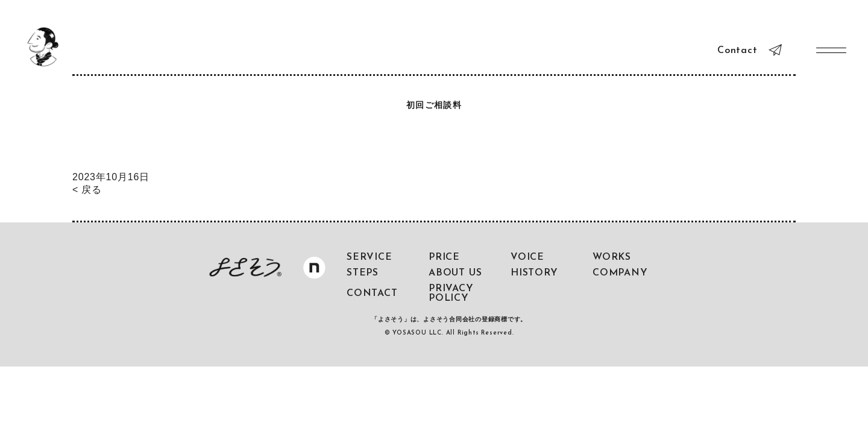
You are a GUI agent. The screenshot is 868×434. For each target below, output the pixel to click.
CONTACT (372, 294)
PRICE (444, 257)
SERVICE (370, 257)
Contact (737, 51)
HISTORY (534, 273)
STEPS (363, 273)
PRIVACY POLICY (451, 294)
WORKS (612, 257)
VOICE (527, 257)
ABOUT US (455, 273)
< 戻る (87, 190)
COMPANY (620, 273)
